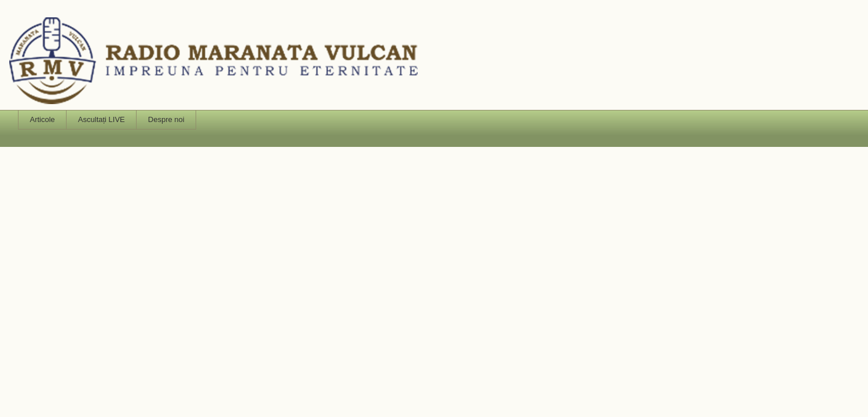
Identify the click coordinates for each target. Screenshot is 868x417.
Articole (43, 119)
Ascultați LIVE (102, 119)
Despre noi (166, 119)
